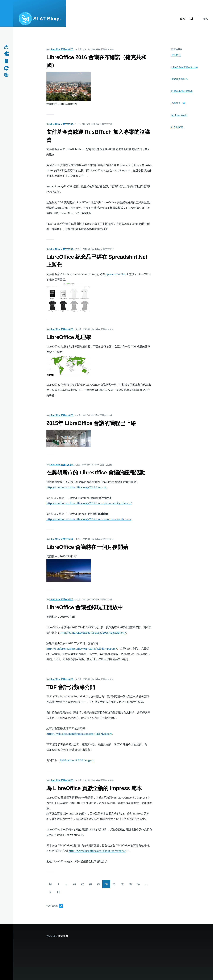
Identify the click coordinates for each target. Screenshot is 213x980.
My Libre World (179, 115)
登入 (206, 19)
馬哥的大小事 (178, 103)
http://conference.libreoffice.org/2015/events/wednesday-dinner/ (89, 519)
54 (139, 886)
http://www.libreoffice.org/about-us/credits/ (97, 851)
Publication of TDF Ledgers (77, 760)
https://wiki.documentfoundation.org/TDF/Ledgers (79, 734)
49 (99, 886)
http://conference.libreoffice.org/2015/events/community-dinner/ (89, 503)
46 (75, 886)
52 (123, 886)
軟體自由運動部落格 (182, 91)
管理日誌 (176, 55)
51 (115, 886)
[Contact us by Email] (7, 61)
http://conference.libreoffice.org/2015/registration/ (93, 633)
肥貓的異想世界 (180, 79)
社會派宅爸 (177, 127)
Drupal (62, 936)
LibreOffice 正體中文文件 (184, 67)
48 (91, 886)
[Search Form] (191, 19)
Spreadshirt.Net (116, 274)
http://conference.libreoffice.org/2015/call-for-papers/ (82, 649)
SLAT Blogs (47, 19)
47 (83, 886)
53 (131, 886)
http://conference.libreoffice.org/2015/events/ (76, 487)
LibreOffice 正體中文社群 (61, 49)
